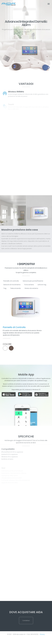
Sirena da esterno (31, 288)
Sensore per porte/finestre (33, 281)
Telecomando (15, 288)
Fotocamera (29, 285)
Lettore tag (42, 285)
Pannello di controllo (11, 281)
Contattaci (26, 625)
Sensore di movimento (12, 285)
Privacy (42, 634)
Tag (5, 288)
